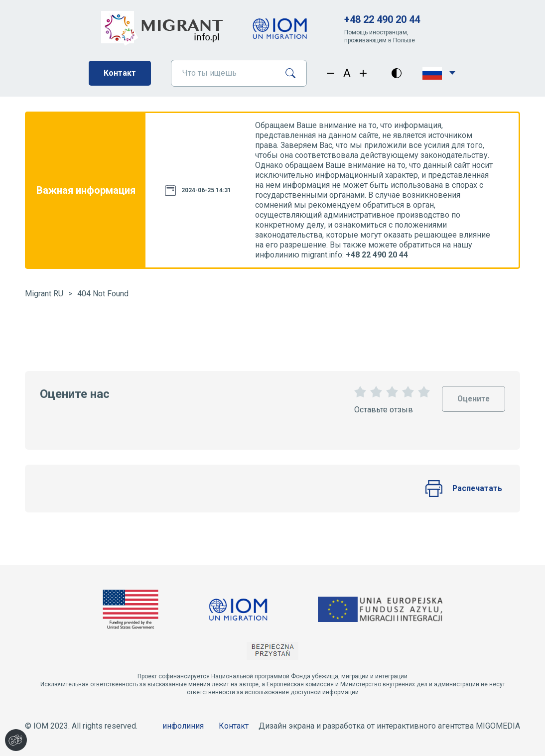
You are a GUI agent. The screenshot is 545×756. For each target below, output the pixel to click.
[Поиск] (294, 73)
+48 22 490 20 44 (382, 19)
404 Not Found (103, 294)
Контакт (120, 73)
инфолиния (183, 726)
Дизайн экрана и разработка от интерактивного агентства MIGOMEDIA (389, 726)
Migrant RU (44, 294)
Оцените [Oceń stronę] (473, 395)
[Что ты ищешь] (224, 73)
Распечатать (463, 489)
